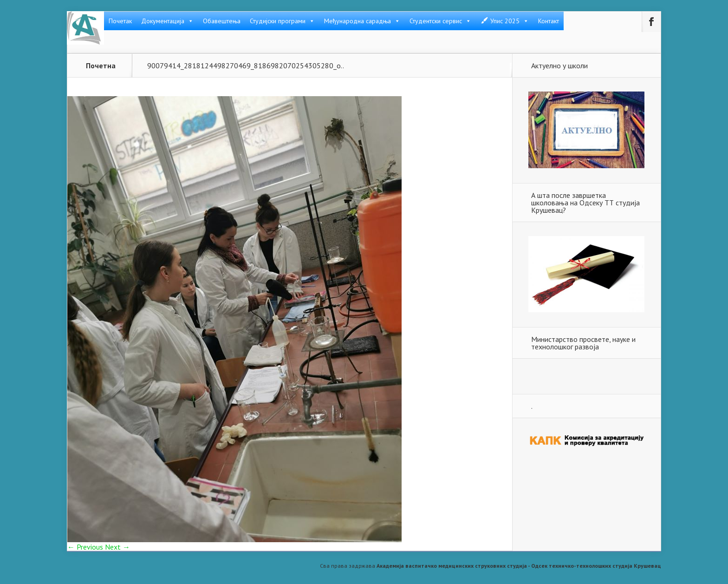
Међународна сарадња (362, 21)
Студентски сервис (440, 21)
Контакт (549, 21)
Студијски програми (282, 21)
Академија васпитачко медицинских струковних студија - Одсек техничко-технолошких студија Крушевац (519, 566)
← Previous (85, 547)
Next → (117, 547)
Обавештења (222, 21)
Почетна (101, 66)
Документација (167, 21)
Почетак (120, 21)
